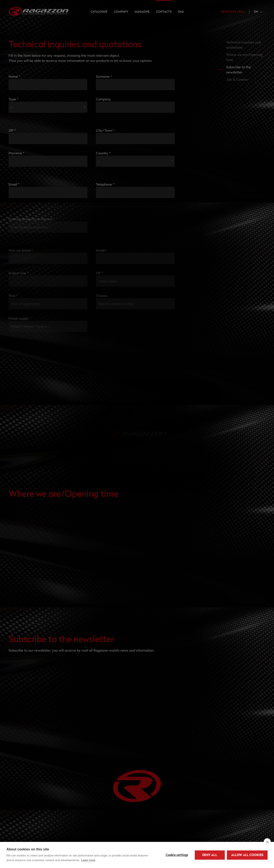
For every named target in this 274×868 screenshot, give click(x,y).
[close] (267, 842)
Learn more (88, 860)
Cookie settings (177, 855)
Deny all (210, 855)
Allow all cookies (247, 855)
